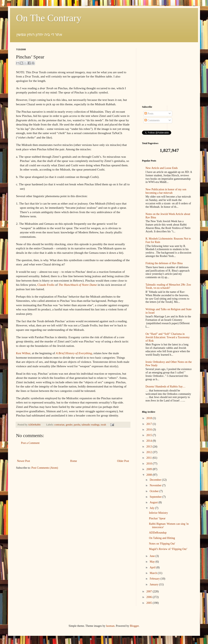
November (156, 485)
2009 (150, 469)
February (155, 579)
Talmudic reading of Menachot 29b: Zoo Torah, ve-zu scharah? (168, 286)
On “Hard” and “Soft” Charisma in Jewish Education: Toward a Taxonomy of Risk (168, 337)
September (156, 497)
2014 (150, 441)
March (154, 573)
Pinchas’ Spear (157, 518)
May (152, 562)
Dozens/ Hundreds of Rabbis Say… (166, 387)
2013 (150, 447)
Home (74, 461)
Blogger (134, 626)
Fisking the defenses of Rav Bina (164, 263)
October (154, 491)
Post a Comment (30, 443)
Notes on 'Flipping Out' (162, 544)
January (154, 584)
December (156, 480)
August (154, 502)
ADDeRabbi (35, 425)
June (152, 556)
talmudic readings (91, 425)
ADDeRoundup (158, 533)
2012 (150, 452)
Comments (152, 120)
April (153, 567)
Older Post (123, 461)
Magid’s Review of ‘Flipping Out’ (168, 549)
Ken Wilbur (23, 353)
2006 (150, 597)
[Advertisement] (73, 452)
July (152, 508)
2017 (150, 424)
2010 (150, 464)
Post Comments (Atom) (45, 468)
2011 (149, 458)
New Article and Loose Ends (162, 168)
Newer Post (23, 461)
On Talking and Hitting (162, 538)
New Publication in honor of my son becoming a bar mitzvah (166, 191)
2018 (150, 418)
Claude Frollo (46, 285)
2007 (150, 591)
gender (69, 425)
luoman (110, 626)
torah (103, 425)
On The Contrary (49, 18)
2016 (150, 430)
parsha (77, 425)
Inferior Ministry (158, 513)
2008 (150, 475)
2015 (150, 435)
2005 (150, 603)
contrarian (59, 425)
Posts (149, 114)
